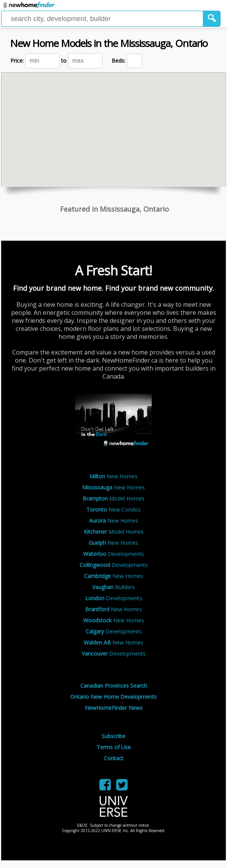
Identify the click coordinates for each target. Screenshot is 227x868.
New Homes (113, 476)
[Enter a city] (102, 19)
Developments (114, 554)
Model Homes (113, 498)
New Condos (113, 509)
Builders (113, 587)
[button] (212, 19)
